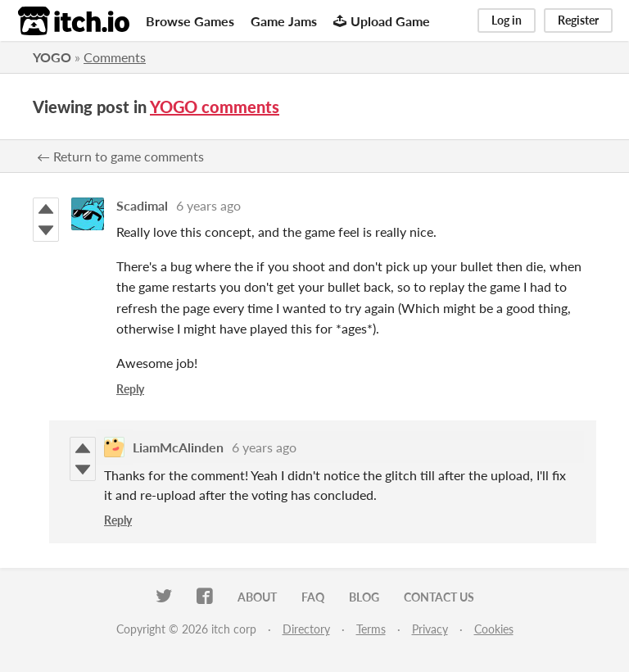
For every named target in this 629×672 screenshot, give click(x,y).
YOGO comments (215, 107)
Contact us (439, 597)
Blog (364, 597)
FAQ (313, 597)
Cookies (494, 629)
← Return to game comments (120, 156)
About (257, 597)
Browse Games (190, 21)
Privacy (430, 629)
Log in (507, 20)
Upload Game (382, 21)
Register (578, 20)
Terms (371, 629)
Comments (115, 57)
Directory (306, 629)
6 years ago (208, 205)
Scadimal (142, 205)
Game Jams (284, 21)
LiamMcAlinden (178, 447)
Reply (130, 389)
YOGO (52, 57)
